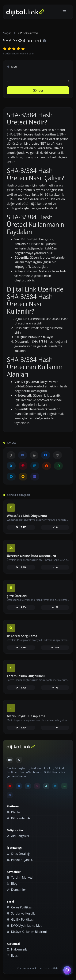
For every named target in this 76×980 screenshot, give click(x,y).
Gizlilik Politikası (20, 919)
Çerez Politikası (19, 907)
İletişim (14, 955)
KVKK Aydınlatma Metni (25, 926)
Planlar (14, 812)
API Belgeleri (18, 836)
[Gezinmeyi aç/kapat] (64, 12)
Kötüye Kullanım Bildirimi (27, 932)
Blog (12, 884)
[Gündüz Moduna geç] (19, 760)
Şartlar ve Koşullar (22, 913)
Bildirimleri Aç (19, 818)
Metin (13, 67)
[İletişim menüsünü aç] (67, 970)
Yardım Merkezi (20, 877)
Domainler (16, 890)
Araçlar (7, 33)
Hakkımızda (17, 949)
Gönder (38, 90)
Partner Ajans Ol (20, 860)
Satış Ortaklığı (19, 854)
